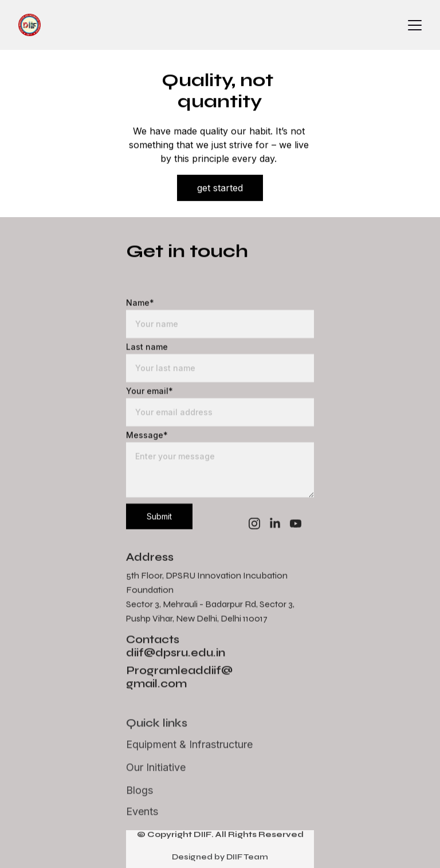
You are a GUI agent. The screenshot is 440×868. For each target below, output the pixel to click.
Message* (147, 436)
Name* (140, 303)
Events (142, 812)
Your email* (150, 392)
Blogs (140, 791)
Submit (159, 517)
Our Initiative (156, 768)
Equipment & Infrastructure (189, 745)
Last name (147, 347)
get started (220, 188)
